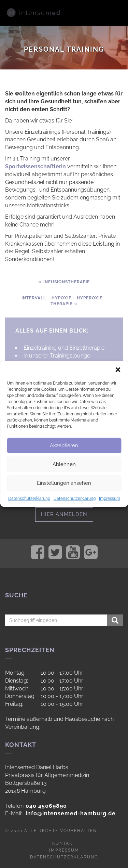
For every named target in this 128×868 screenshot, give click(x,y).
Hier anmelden (64, 514)
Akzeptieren (64, 445)
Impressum (110, 498)
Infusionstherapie (66, 282)
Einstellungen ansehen (64, 483)
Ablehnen (64, 464)
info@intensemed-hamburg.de (71, 813)
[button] (118, 370)
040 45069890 (46, 806)
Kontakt (64, 843)
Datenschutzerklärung (29, 498)
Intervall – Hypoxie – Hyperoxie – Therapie (64, 301)
